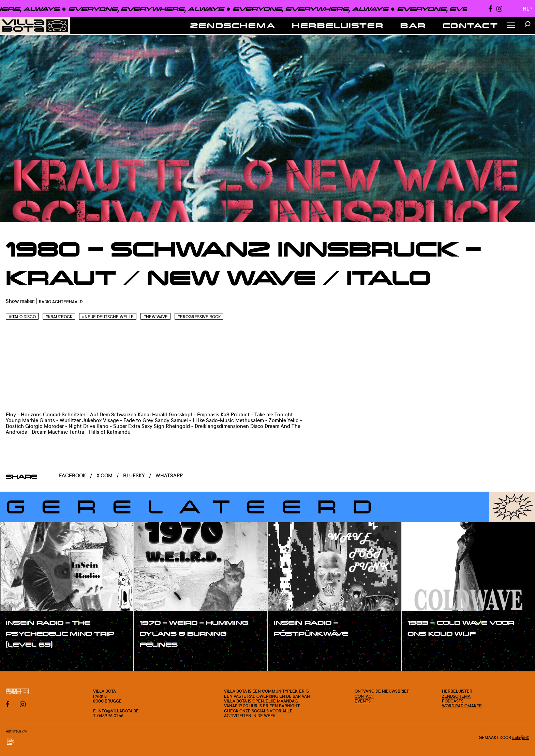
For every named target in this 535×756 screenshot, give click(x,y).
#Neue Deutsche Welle (108, 317)
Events (363, 701)
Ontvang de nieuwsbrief (382, 691)
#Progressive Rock (199, 317)
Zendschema (233, 25)
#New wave (155, 317)
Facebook (72, 475)
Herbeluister (338, 25)
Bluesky (135, 475)
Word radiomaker (462, 706)
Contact (471, 25)
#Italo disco (22, 317)
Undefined (521, 738)
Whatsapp (169, 475)
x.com (105, 475)
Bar (413, 25)
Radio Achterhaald (61, 302)
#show (22, 659)
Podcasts (453, 701)
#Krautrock (59, 317)
